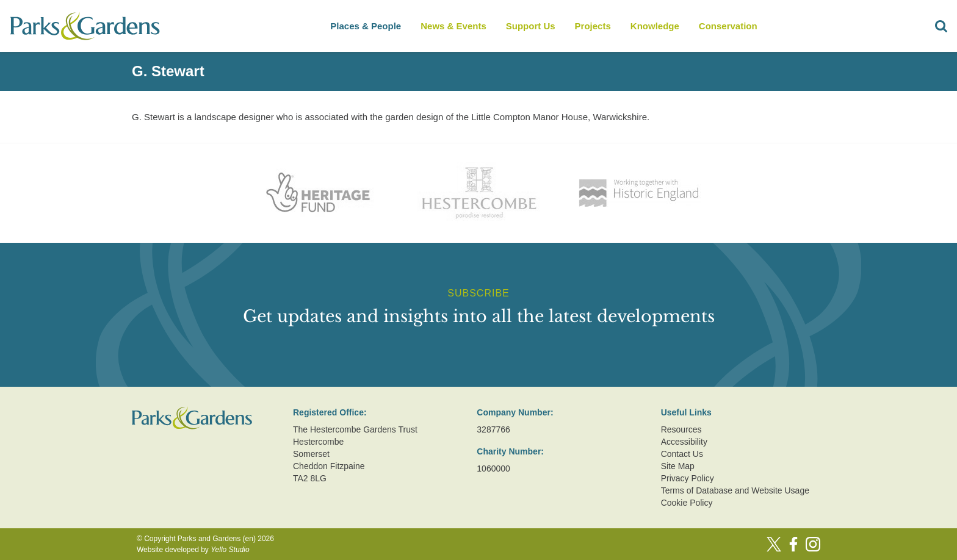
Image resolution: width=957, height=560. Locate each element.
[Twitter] (774, 544)
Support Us (531, 26)
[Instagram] (813, 544)
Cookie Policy (687, 503)
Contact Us (682, 454)
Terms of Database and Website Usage (735, 490)
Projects (593, 26)
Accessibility (684, 442)
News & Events (453, 26)
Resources (681, 429)
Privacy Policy (688, 478)
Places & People (366, 26)
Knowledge (655, 26)
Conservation (728, 26)
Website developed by (193, 550)
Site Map (678, 466)
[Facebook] (793, 544)
